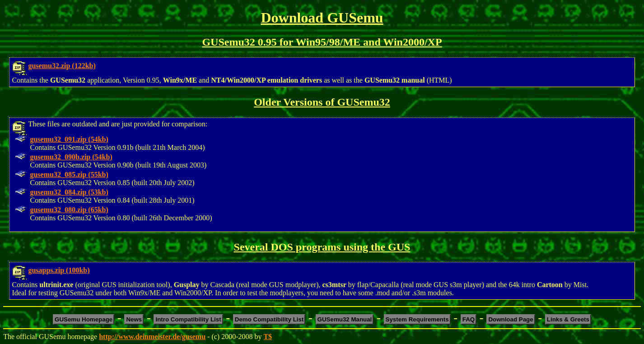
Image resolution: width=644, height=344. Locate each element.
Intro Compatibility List (188, 319)
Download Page (511, 319)
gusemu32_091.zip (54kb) (69, 139)
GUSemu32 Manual (345, 319)
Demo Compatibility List (269, 319)
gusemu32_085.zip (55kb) (69, 174)
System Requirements (417, 319)
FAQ (469, 319)
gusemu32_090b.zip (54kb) (71, 157)
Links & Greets (568, 319)
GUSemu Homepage (84, 319)
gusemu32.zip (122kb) (62, 66)
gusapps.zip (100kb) (59, 270)
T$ (268, 337)
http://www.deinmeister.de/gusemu (152, 337)
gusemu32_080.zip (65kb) (69, 210)
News (134, 319)
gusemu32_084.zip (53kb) (69, 192)
